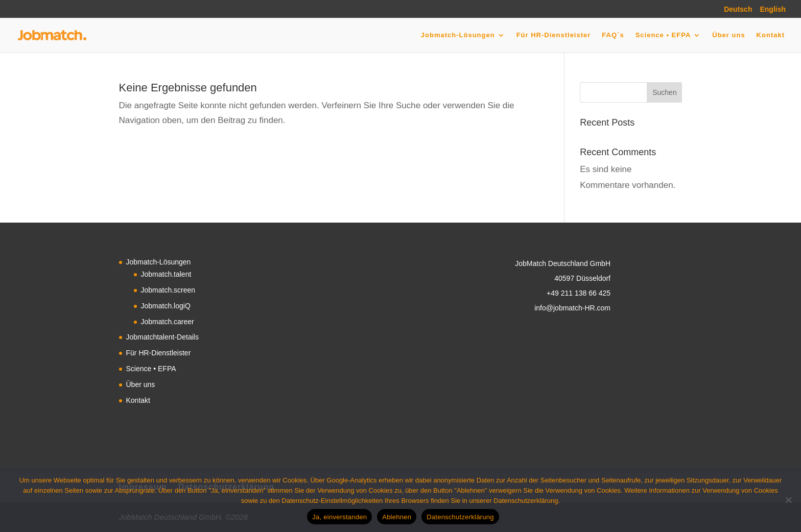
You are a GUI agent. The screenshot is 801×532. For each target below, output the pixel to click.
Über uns (728, 35)
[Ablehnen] (788, 500)
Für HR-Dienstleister (554, 35)
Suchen (664, 92)
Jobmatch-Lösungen (458, 35)
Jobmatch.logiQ (166, 306)
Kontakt (771, 35)
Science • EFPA (663, 35)
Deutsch (738, 9)
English (773, 9)
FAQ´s (613, 35)
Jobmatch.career (168, 322)
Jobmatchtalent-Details (162, 337)
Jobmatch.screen (168, 290)
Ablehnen (397, 517)
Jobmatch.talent (166, 274)
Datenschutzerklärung (460, 517)
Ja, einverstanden (339, 517)
